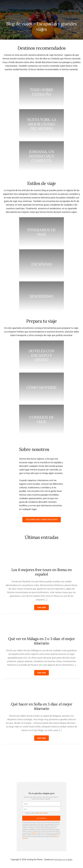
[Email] (41, 809)
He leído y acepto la (35, 813)
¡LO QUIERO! (41, 818)
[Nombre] (41, 804)
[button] (41, 607)
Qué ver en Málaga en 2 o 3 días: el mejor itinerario (41, 641)
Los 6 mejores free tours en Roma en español (42, 572)
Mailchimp (34, 833)
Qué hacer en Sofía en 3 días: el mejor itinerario (42, 706)
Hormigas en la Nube (63, 860)
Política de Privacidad (41, 813)
